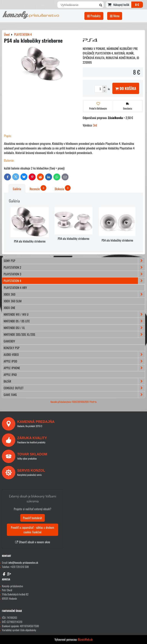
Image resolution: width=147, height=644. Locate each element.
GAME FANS (74, 395)
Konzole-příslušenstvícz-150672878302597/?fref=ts (74, 402)
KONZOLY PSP (12, 348)
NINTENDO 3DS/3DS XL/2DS (74, 334)
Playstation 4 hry (15, 288)
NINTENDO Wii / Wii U (74, 314)
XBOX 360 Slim (13, 301)
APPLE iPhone (74, 368)
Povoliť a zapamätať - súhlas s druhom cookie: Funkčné (33, 530)
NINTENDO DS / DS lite (74, 321)
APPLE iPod (74, 361)
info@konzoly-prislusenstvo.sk (23, 562)
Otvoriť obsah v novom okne (33, 542)
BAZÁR (74, 381)
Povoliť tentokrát (33, 518)
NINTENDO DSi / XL (74, 328)
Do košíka (126, 88)
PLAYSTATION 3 (74, 274)
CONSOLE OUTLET (74, 388)
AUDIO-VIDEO (74, 354)
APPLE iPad (10, 375)
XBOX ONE (9, 308)
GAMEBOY (9, 341)
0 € (137, 5)
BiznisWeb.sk (85, 639)
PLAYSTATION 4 (74, 281)
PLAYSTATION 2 (74, 267)
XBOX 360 (74, 294)
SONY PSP (74, 261)
